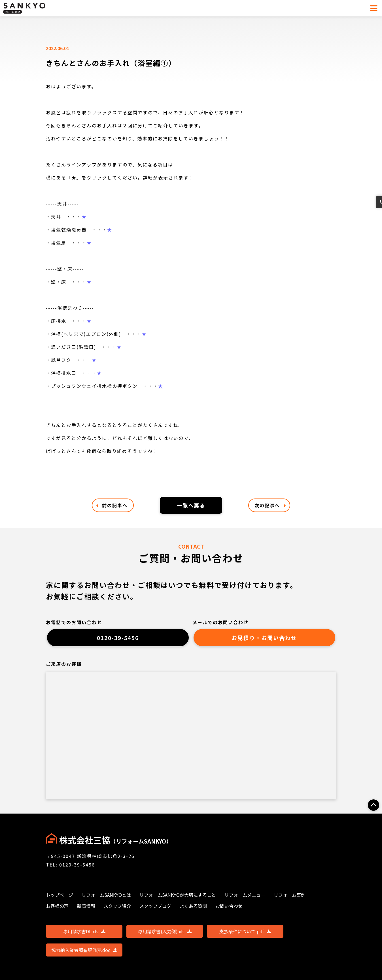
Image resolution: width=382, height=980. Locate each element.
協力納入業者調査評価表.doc (84, 953)
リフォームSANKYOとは (106, 898)
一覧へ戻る (191, 506)
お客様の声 (57, 909)
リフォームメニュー (245, 898)
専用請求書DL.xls (84, 935)
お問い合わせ (376, 232)
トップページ (60, 898)
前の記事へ (112, 506)
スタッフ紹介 (117, 909)
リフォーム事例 (290, 898)
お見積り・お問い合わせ (264, 640)
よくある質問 (193, 909)
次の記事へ (270, 506)
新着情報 (86, 909)
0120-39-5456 (118, 640)
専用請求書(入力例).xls (165, 935)
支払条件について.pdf (245, 935)
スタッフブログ (155, 909)
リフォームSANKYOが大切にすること (178, 898)
